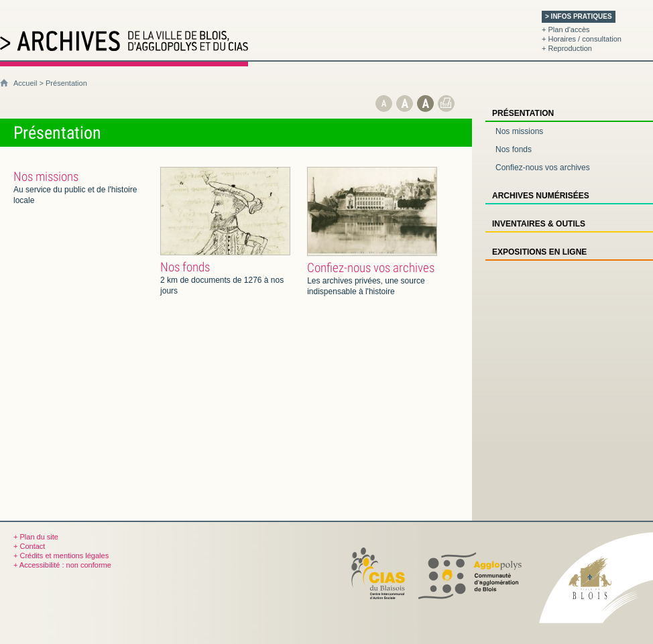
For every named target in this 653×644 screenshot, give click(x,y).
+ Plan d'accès (566, 29)
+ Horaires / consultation (582, 39)
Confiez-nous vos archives (371, 268)
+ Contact (29, 546)
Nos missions (46, 177)
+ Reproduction (567, 48)
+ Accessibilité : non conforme (62, 565)
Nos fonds (185, 267)
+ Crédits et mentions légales (61, 556)
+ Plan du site (36, 537)
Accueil (25, 83)
